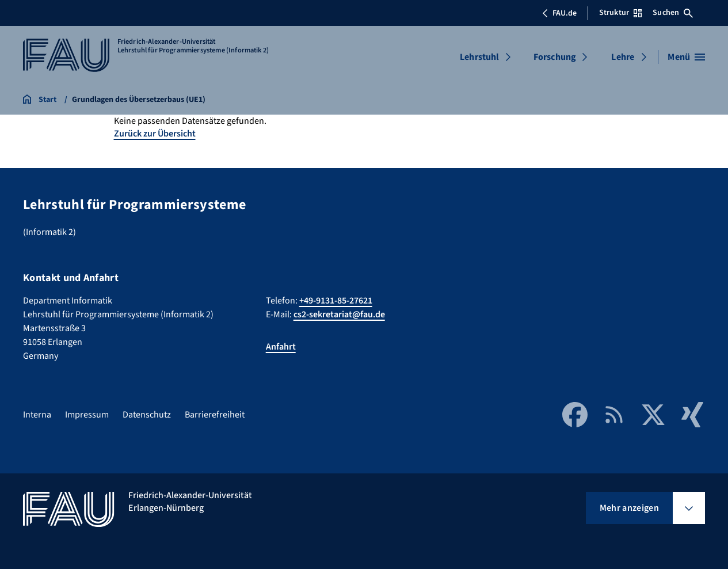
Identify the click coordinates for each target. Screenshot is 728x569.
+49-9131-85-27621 (336, 301)
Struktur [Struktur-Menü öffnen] (620, 13)
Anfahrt (281, 347)
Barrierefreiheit (215, 415)
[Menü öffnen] (686, 57)
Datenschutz (147, 415)
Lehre (623, 57)
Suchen (673, 13)
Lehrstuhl (479, 57)
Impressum (87, 415)
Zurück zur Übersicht (155, 134)
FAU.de (559, 13)
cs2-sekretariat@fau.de (339, 314)
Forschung (555, 57)
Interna (37, 415)
